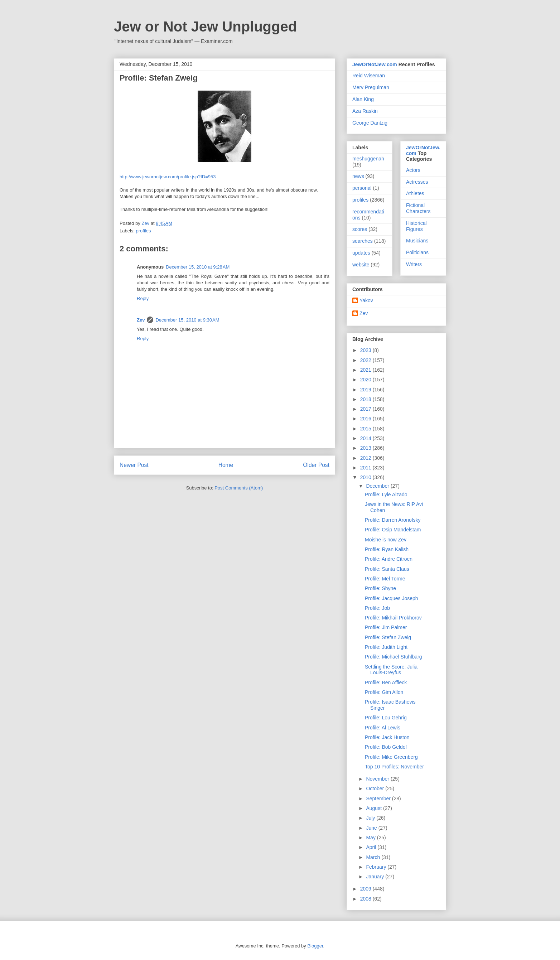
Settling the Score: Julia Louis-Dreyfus (391, 670)
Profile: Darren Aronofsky (393, 520)
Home (226, 465)
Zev (141, 320)
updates (361, 253)
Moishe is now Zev (386, 540)
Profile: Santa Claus (387, 569)
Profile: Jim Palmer (386, 627)
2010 (366, 477)
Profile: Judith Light (386, 647)
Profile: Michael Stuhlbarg (394, 657)
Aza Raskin (365, 111)
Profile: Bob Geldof (386, 747)
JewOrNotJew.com (375, 64)
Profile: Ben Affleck (386, 682)
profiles (144, 231)
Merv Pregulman (371, 87)
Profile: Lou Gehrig (386, 718)
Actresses (417, 182)
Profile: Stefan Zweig (388, 637)
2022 (366, 360)
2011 (366, 468)
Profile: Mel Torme (385, 579)
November (378, 779)
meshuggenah (368, 159)
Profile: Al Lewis (383, 728)
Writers (414, 264)
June (372, 828)
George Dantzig (370, 123)
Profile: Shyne (380, 588)
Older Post (316, 465)
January (376, 877)
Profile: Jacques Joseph (392, 598)
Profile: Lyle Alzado (386, 495)
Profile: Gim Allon (384, 692)
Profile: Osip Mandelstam (393, 530)
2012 (366, 458)
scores (360, 229)
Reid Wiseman (369, 76)
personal (362, 188)
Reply (143, 298)
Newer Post (134, 465)
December (378, 486)
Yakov (366, 300)
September (379, 799)
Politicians (417, 252)
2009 (366, 889)
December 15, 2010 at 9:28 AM (198, 267)
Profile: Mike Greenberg (391, 757)
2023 (366, 350)
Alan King (363, 99)
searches (363, 241)
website (361, 265)
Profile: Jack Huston (387, 737)
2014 (366, 438)
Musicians (417, 241)
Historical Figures (416, 226)
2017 (366, 409)
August (374, 808)
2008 (366, 899)
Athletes (415, 193)
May (371, 838)
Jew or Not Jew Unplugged (205, 26)
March (374, 857)
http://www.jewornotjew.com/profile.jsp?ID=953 (168, 177)
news (358, 176)
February (377, 867)
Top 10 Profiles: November (394, 767)
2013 (366, 448)
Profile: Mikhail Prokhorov (393, 618)
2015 (366, 429)
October (376, 788)
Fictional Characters (418, 208)
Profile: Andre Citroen (389, 559)
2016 (366, 419)
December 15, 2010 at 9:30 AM (187, 320)
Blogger (315, 946)
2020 (366, 380)
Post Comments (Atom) (239, 488)
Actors (413, 170)
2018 (366, 399)
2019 (366, 390)
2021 (366, 370)
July (371, 818)
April (372, 847)
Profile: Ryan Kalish (387, 549)
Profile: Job (377, 608)
